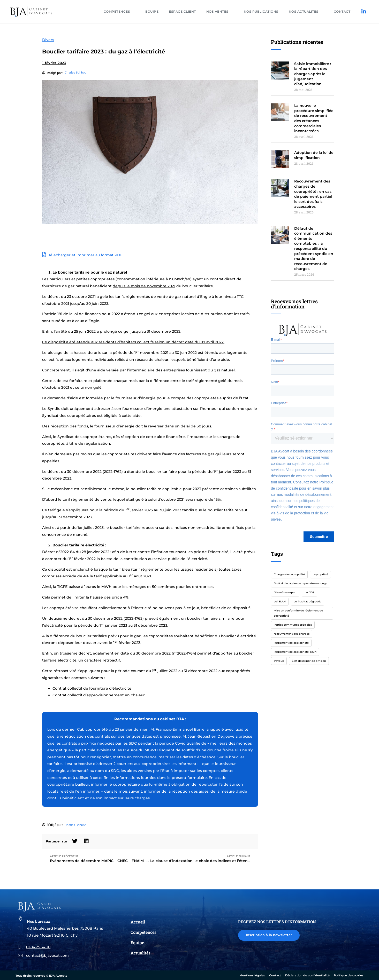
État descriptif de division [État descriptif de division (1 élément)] (309, 661)
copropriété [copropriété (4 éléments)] (320, 574)
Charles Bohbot (75, 73)
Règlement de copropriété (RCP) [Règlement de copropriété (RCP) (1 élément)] (295, 652)
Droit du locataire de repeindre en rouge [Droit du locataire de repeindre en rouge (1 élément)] (301, 583)
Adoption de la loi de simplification (314, 155)
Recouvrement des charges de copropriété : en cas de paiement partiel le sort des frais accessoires (313, 194)
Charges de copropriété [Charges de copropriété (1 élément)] (289, 574)
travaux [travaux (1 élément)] (279, 661)
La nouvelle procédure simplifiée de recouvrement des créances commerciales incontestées (314, 118)
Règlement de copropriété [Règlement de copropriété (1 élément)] (291, 643)
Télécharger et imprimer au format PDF (82, 254)
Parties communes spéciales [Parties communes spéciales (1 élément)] (293, 625)
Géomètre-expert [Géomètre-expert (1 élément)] (285, 592)
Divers (48, 40)
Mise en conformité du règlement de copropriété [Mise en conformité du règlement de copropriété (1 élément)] (298, 613)
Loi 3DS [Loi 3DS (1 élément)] (309, 592)
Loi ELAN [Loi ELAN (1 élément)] (280, 601)
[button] (75, 841)
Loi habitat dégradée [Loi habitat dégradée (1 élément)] (308, 601)
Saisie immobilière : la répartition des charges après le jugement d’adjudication (313, 74)
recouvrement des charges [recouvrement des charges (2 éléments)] (292, 634)
